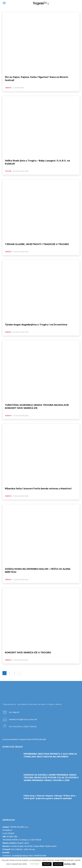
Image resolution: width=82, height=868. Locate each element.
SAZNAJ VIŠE (70, 864)
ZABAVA (6, 9)
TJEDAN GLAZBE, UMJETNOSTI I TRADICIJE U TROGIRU (37, 244)
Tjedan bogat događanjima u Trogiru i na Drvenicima (36, 325)
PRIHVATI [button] (47, 864)
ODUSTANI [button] (58, 864)
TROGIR (8, 171)
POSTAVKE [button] (35, 864)
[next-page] (20, 673)
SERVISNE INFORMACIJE (19, 9)
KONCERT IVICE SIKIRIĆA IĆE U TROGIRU (28, 653)
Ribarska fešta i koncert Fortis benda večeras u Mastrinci (38, 489)
